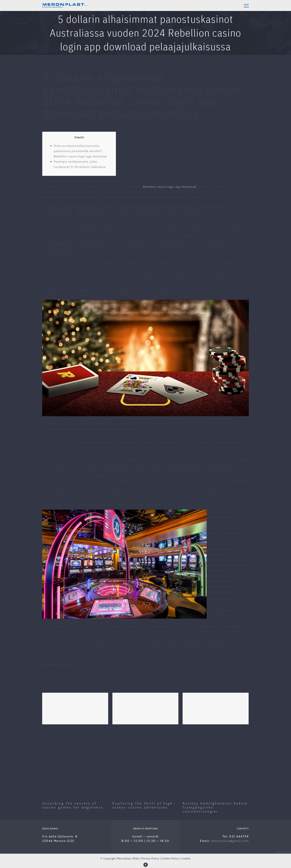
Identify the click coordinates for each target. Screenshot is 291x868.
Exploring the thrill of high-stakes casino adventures (144, 805)
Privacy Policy (150, 858)
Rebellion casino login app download (170, 187)
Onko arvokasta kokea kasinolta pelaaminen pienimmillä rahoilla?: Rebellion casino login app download (80, 151)
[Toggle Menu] (246, 6)
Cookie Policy (170, 858)
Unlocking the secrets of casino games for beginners (73, 805)
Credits (186, 858)
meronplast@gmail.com (230, 841)
